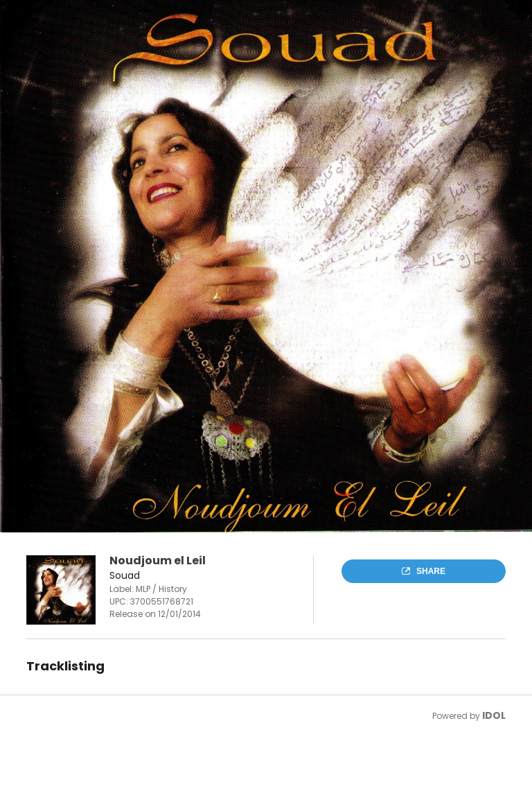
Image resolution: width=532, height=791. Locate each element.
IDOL (494, 715)
